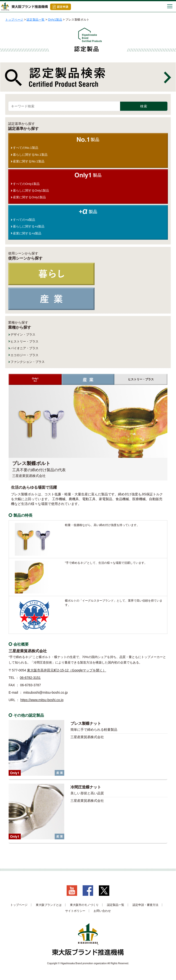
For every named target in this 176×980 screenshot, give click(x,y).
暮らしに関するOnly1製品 (31, 191)
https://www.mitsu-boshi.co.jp (42, 700)
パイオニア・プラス (24, 348)
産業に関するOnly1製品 (29, 197)
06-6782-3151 (30, 678)
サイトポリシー (75, 911)
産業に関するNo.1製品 (29, 161)
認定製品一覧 (116, 905)
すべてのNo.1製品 (25, 148)
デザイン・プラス (23, 335)
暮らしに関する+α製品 (29, 226)
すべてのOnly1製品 (26, 184)
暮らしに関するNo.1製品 (30, 155)
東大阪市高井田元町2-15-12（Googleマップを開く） (67, 670)
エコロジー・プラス (24, 355)
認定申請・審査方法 (145, 905)
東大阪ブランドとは (49, 905)
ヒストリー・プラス (24, 341)
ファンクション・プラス (28, 362)
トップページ (19, 905)
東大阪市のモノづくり (84, 905)
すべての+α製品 (24, 220)
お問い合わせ (102, 911)
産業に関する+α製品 (27, 233)
